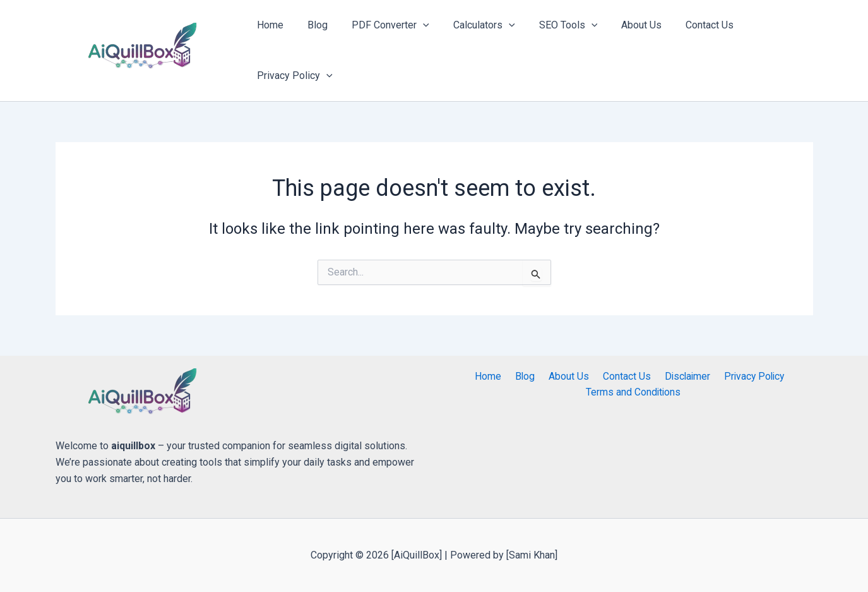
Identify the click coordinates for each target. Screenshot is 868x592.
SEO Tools (551, 25)
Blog (312, 25)
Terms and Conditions (634, 393)
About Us (621, 25)
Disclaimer (680, 376)
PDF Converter (382, 25)
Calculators (471, 25)
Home (269, 25)
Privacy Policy (294, 76)
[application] (414, 25)
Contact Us (685, 25)
